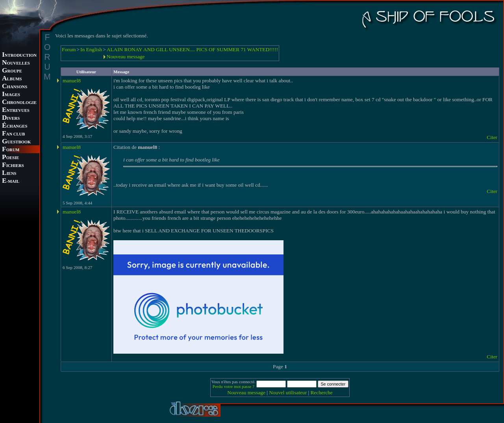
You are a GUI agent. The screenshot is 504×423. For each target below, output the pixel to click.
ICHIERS (13, 166)
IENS (9, 173)
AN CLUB (13, 134)
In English (91, 49)
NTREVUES (16, 110)
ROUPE (12, 71)
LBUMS (12, 79)
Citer (492, 137)
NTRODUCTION (19, 55)
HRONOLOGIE (19, 103)
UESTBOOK (16, 142)
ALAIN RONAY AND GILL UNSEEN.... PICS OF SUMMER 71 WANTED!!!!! (193, 49)
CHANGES (15, 126)
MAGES (11, 95)
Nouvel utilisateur (288, 392)
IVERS (11, 118)
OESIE (10, 158)
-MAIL (11, 181)
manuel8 (72, 81)
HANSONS (15, 87)
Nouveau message (126, 57)
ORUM (11, 150)
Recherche (321, 392)
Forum (69, 49)
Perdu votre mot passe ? (233, 386)
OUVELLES (16, 63)
